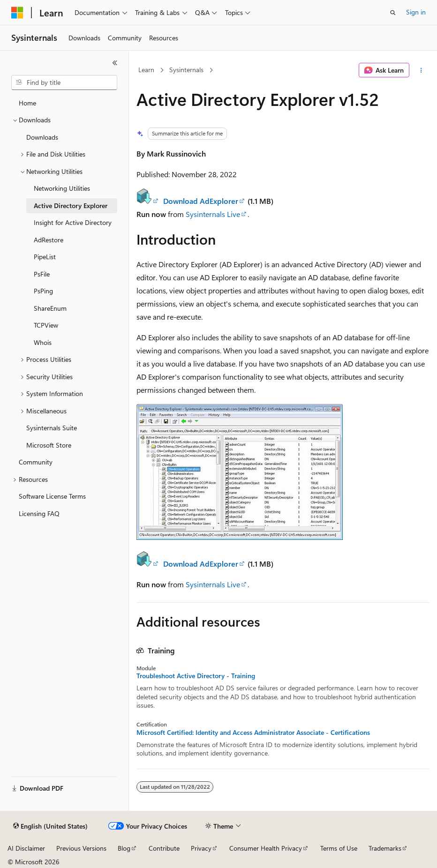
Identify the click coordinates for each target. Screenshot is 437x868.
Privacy (201, 848)
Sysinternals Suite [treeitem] (52, 428)
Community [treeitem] (36, 462)
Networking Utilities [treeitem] (62, 188)
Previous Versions (81, 848)
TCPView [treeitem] (46, 325)
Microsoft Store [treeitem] (49, 445)
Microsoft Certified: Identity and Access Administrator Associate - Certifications (253, 733)
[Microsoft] (17, 13)
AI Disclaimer (26, 848)
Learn (146, 70)
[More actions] (421, 70)
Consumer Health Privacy (266, 848)
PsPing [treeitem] (43, 291)
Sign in (416, 12)
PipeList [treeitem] (45, 257)
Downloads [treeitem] (42, 137)
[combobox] (64, 82)
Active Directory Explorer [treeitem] (71, 206)
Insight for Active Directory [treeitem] (73, 222)
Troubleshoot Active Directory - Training (196, 676)
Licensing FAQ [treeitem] (39, 513)
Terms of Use (339, 848)
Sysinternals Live (213, 214)
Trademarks (385, 848)
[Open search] (393, 13)
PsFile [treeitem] (42, 274)
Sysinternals (186, 70)
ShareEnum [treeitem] (50, 308)
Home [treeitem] (27, 103)
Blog (124, 848)
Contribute (164, 848)
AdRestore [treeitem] (49, 240)
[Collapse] (115, 63)
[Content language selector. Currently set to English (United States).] (50, 826)
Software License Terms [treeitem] (52, 496)
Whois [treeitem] (43, 342)
